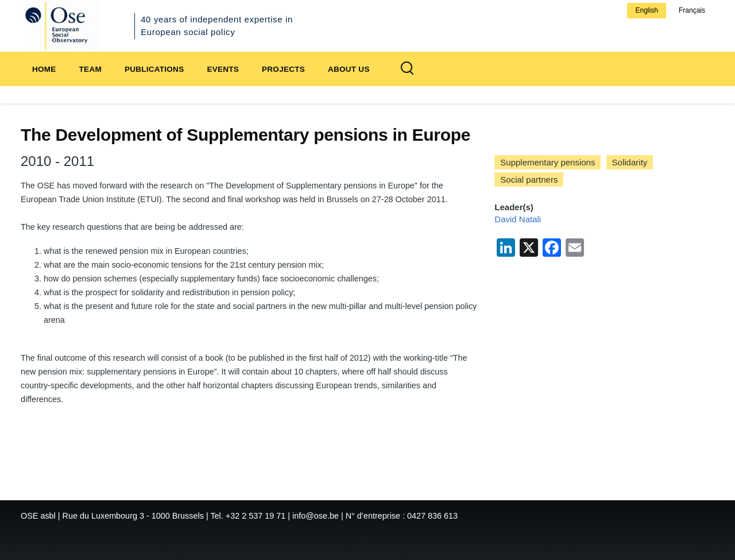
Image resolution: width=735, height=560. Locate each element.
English (646, 10)
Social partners (529, 179)
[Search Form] (407, 69)
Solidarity (630, 162)
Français (692, 10)
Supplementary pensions (548, 162)
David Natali (518, 219)
